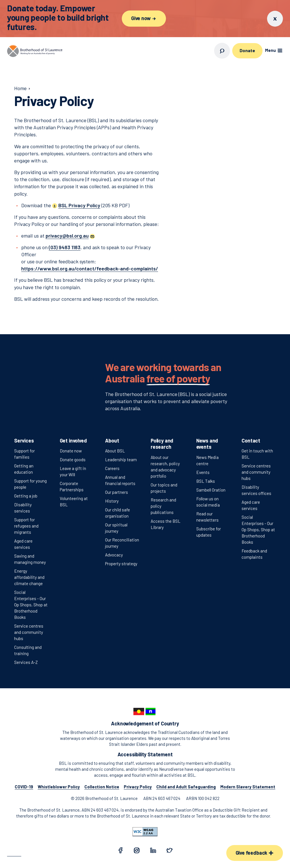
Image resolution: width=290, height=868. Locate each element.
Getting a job (26, 496)
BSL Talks (206, 481)
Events (203, 472)
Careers (112, 468)
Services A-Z (26, 662)
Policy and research (162, 444)
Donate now (71, 451)
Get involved (73, 441)
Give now (144, 18)
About (112, 441)
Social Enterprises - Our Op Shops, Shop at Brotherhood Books (31, 605)
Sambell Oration (211, 490)
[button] (70, 236)
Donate (247, 50)
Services (24, 441)
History (112, 501)
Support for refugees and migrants (26, 526)
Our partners (117, 492)
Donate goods (73, 460)
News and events (207, 444)
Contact (251, 441)
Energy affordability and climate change (29, 577)
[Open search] (222, 51)
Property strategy (121, 564)
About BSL (115, 451)
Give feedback (255, 853)
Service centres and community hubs (29, 632)
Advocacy (114, 555)
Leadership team (121, 460)
